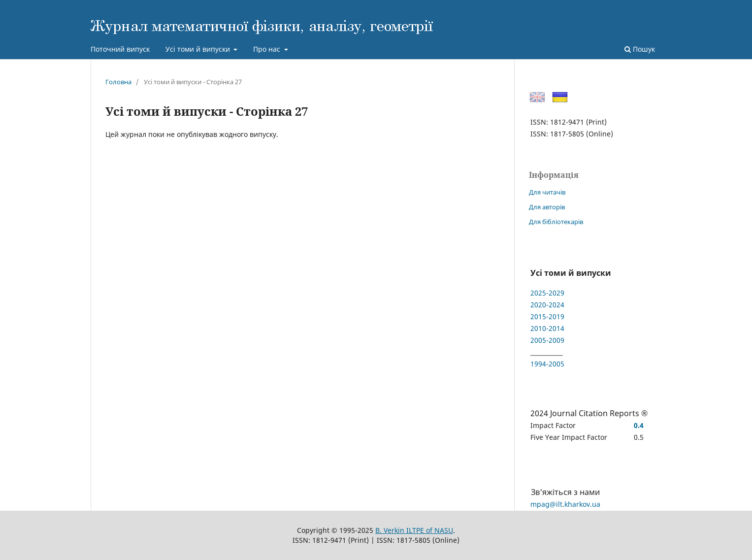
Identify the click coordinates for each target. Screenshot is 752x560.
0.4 (639, 425)
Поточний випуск (120, 49)
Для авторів (547, 207)
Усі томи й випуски (199, 49)
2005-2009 (547, 340)
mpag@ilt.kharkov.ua (565, 504)
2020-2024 (547, 305)
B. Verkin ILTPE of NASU (414, 530)
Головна (118, 82)
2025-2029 (547, 293)
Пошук (640, 49)
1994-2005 (547, 364)
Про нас (268, 49)
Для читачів (547, 192)
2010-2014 (547, 328)
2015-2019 (547, 316)
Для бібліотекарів (556, 222)
